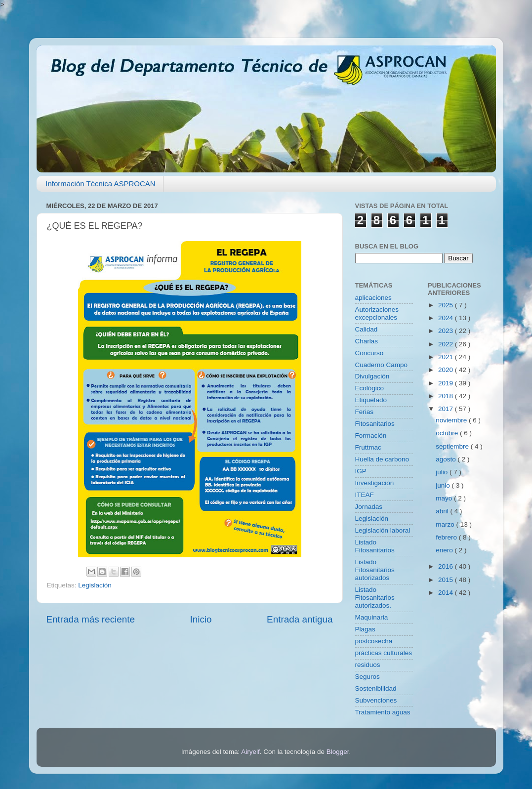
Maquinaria (372, 617)
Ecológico (370, 388)
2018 (447, 396)
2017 (447, 409)
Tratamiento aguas (383, 712)
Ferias (365, 412)
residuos (368, 665)
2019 (447, 383)
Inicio (201, 619)
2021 (447, 357)
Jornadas (369, 507)
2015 (447, 580)
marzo (446, 524)
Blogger (338, 752)
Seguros (368, 677)
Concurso (369, 353)
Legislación (95, 585)
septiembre (453, 446)
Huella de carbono (382, 459)
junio (444, 485)
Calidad (367, 329)
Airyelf (250, 752)
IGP (361, 471)
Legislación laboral (383, 530)
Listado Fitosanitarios (375, 546)
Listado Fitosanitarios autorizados (375, 570)
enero (445, 550)
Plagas (365, 629)
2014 (447, 593)
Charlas (367, 341)
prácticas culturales (384, 653)
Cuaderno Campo (382, 365)
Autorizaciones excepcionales (377, 313)
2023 (447, 331)
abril (443, 511)
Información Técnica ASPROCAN (100, 184)
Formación (371, 436)
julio (443, 472)
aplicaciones (373, 298)
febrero (447, 537)
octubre (448, 433)
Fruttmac (368, 447)
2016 (447, 566)
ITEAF (365, 495)
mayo (445, 498)
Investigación (375, 483)
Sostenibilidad (376, 688)
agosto (447, 459)
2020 (447, 370)
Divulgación (372, 376)
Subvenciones (376, 700)
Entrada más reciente (91, 619)
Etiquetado (371, 400)
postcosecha (374, 641)
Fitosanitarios (375, 424)
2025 (447, 305)
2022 (447, 344)
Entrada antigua (300, 619)
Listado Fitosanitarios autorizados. (375, 598)
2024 (447, 318)
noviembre (452, 420)
